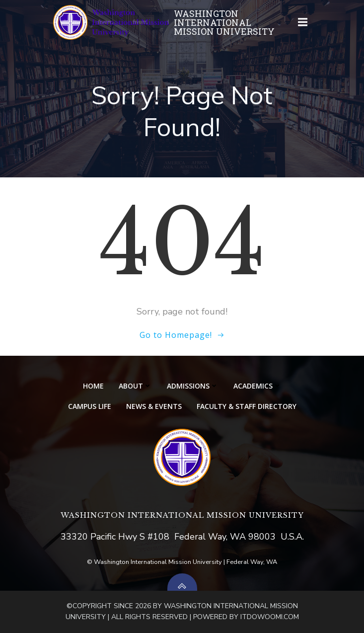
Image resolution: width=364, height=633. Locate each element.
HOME (93, 386)
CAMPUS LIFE (90, 406)
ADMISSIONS (193, 386)
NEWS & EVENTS (154, 406)
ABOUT (135, 386)
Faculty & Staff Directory (247, 406)
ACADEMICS (257, 386)
